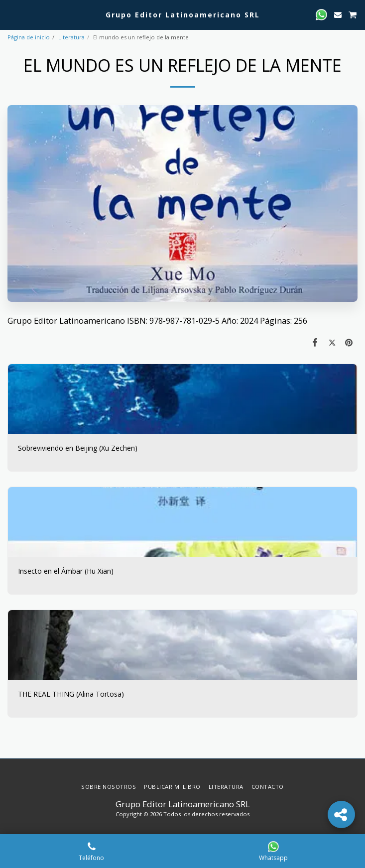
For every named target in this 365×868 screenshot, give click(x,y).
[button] (11, 14)
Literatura (71, 37)
